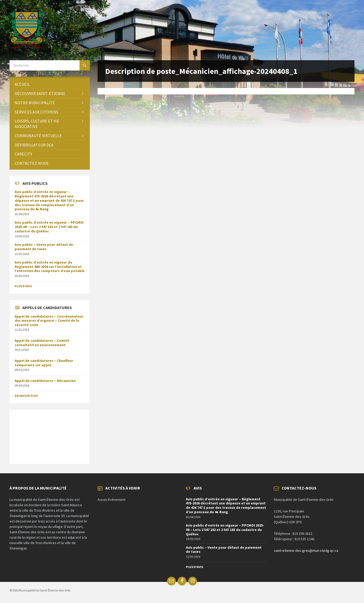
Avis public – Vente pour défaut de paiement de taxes (44, 247)
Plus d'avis (23, 286)
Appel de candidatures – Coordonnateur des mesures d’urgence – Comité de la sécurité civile (49, 321)
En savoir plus (26, 396)
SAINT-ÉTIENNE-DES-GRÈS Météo (50, 434)
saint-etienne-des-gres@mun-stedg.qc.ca (306, 550)
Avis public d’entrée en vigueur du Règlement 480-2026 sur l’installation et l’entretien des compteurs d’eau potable (50, 267)
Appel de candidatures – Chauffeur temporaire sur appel (44, 363)
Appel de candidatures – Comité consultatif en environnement (42, 343)
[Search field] (50, 65)
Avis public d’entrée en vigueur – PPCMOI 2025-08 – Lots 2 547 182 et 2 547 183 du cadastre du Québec (49, 227)
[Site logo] (27, 48)
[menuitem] (50, 84)
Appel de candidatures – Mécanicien (45, 381)
